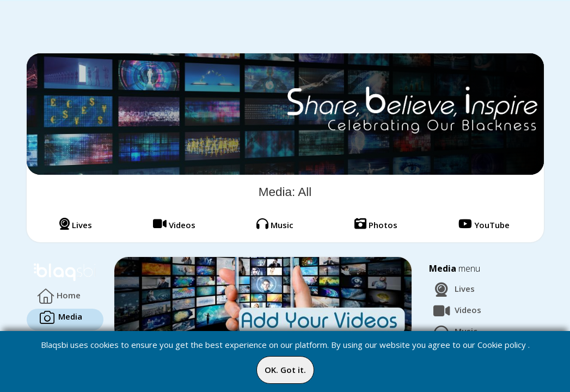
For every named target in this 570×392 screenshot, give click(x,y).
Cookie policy (502, 345)
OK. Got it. (285, 370)
